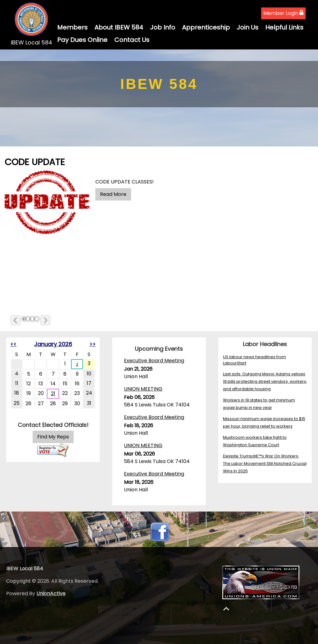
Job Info (163, 27)
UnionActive (51, 593)
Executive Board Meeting (154, 361)
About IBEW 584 (119, 27)
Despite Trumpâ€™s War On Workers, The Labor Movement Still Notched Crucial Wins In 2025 (265, 463)
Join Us (248, 27)
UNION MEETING (143, 389)
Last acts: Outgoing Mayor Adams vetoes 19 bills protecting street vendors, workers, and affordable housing (265, 381)
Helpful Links (284, 27)
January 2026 (53, 344)
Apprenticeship (206, 27)
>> (93, 344)
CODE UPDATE (35, 162)
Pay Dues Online (82, 40)
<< (13, 344)
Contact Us (132, 40)
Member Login (283, 13)
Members (72, 27)
